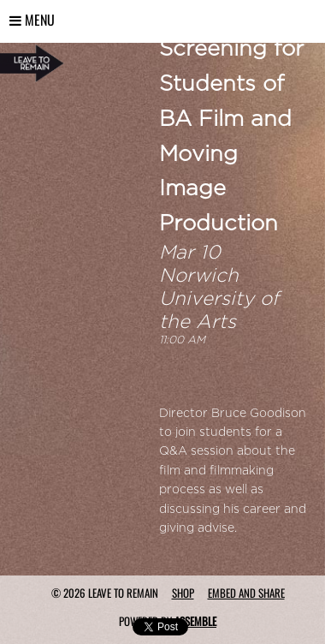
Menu (32, 20)
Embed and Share (246, 593)
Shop (183, 593)
